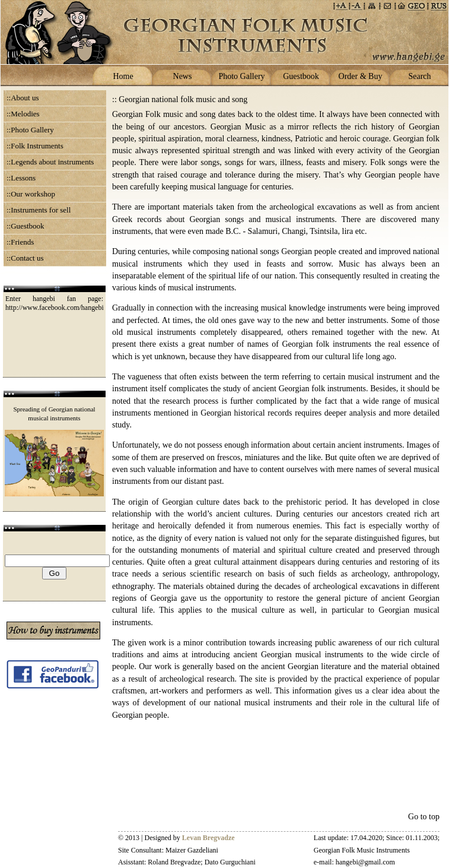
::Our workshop (31, 194)
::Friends (20, 242)
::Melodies (23, 114)
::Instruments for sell (39, 210)
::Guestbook (26, 226)
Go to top (424, 817)
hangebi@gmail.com (365, 862)
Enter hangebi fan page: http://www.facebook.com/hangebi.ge (59, 303)
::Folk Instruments (35, 146)
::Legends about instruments (50, 162)
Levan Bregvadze (208, 838)
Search (419, 76)
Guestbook (301, 76)
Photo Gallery (241, 76)
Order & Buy (361, 76)
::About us (23, 98)
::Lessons (21, 178)
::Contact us (25, 258)
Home (123, 76)
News (183, 76)
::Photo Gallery (30, 130)
